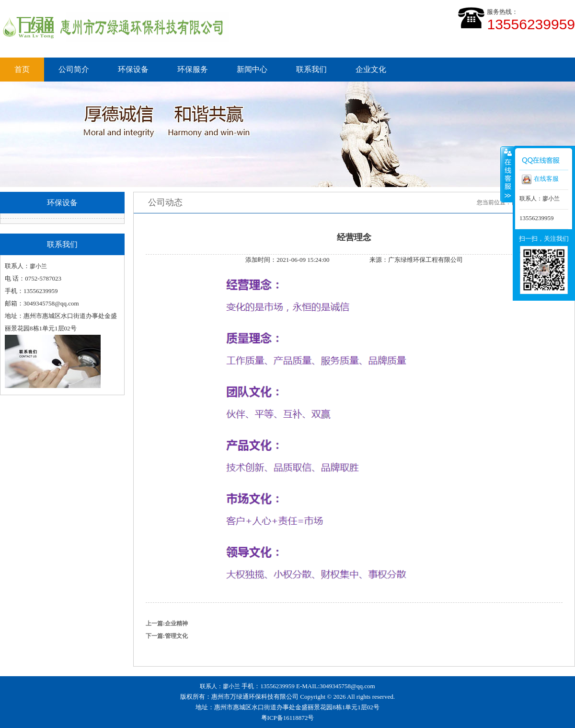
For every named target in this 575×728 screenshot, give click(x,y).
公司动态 (165, 202)
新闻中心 (252, 69)
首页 (22, 69)
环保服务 (193, 69)
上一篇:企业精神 (167, 623)
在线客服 (540, 179)
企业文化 (371, 69)
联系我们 (311, 69)
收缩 (507, 174)
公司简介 (74, 69)
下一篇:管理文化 (167, 636)
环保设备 (133, 69)
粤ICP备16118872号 (288, 718)
